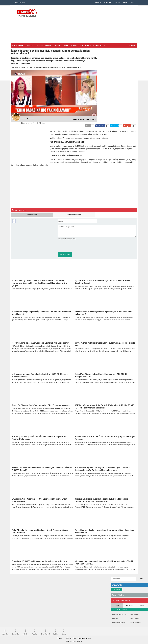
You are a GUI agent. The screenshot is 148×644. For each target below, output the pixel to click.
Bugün (117, 605)
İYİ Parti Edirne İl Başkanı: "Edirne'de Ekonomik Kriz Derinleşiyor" (40, 343)
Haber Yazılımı (77, 641)
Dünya (48, 45)
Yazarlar (34, 631)
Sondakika (15, 631)
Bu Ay (142, 605)
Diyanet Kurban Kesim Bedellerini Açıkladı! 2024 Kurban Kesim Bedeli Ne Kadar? (103, 282)
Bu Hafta (129, 605)
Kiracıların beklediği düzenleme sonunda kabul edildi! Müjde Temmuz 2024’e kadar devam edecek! (101, 500)
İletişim (132, 2)
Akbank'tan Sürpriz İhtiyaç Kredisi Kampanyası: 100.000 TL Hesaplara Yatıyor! (101, 375)
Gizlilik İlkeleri (135, 623)
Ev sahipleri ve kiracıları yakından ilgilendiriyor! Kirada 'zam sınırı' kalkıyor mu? (103, 313)
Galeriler (25, 631)
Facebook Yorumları (74, 215)
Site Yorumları (32, 215)
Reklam (114, 619)
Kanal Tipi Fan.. (19, 3)
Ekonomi (39, 45)
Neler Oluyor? (45, 631)
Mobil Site (117, 2)
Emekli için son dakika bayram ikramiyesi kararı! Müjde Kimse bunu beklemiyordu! (105, 531)
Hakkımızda (135, 619)
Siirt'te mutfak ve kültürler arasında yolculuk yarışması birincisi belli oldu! (105, 344)
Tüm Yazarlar (117, 589)
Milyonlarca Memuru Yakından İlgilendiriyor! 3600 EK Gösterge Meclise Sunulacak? (40, 375)
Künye (125, 2)
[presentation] (76, 247)
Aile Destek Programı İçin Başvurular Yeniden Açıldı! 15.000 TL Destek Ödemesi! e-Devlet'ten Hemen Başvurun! (103, 469)
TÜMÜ (132, 45)
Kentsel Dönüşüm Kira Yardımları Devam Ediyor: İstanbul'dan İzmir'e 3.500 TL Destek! (42, 469)
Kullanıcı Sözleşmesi (119, 615)
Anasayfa (107, 2)
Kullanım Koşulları (118, 623)
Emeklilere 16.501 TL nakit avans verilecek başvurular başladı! (40, 561)
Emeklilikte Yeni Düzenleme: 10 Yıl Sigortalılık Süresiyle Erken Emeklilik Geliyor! (39, 500)
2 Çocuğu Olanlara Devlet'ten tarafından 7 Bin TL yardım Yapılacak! (41, 405)
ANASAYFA (18, 45)
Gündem (30, 45)
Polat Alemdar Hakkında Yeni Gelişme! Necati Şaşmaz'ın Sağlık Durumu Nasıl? (40, 531)
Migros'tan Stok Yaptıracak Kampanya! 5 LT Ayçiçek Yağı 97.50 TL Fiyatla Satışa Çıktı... (104, 563)
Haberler (98, 2)
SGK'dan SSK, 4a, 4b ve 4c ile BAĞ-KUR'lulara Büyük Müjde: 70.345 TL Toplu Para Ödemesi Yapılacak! (104, 407)
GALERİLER (99, 45)
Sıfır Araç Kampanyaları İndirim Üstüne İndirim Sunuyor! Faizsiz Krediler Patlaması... (40, 438)
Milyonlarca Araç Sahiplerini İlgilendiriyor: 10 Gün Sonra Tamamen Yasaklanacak (41, 313)
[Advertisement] (92, 25)
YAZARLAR (85, 45)
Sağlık (66, 45)
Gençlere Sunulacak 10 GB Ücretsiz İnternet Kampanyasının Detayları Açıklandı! (105, 438)
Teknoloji (57, 45)
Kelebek (74, 45)
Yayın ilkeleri (135, 615)
